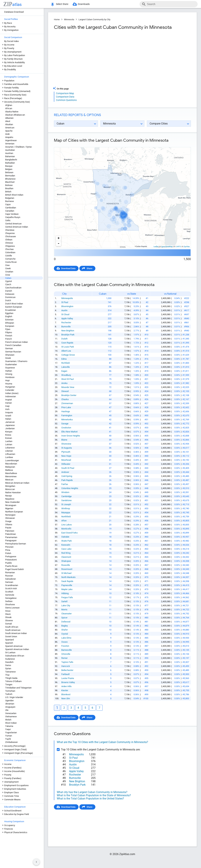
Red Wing (66, 553)
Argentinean (11, 140)
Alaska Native (12, 112)
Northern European (14, 512)
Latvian (9, 444)
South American (13, 630)
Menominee (11, 476)
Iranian (9, 403)
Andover (65, 472)
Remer (64, 658)
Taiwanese (10, 672)
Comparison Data (65, 97)
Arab (7, 134)
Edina (64, 359)
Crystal (65, 634)
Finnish (9, 336)
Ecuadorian (11, 310)
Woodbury (66, 375)
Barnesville (67, 650)
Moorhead (66, 460)
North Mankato (68, 577)
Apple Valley (67, 318)
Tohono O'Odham (13, 681)
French (9, 339)
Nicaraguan (11, 505)
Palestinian (11, 534)
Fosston (65, 646)
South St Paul (68, 468)
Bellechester (67, 670)
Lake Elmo (66, 638)
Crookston (66, 428)
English (9, 316)
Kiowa (8, 435)
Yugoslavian (11, 732)
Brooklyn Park (68, 335)
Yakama (9, 726)
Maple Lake (67, 589)
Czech (8, 284)
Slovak (8, 617)
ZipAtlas (187, 247)
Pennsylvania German (16, 544)
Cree (7, 265)
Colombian (10, 252)
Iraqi (7, 406)
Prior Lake (66, 407)
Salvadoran (11, 579)
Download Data (68, 268)
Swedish (9, 662)
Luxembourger (12, 460)
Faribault (65, 674)
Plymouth (66, 452)
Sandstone (66, 500)
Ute (7, 710)
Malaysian (10, 467)
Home (57, 19)
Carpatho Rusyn (13, 217)
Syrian (8, 668)
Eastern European (14, 307)
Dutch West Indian (14, 304)
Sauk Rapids (67, 581)
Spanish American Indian (17, 649)
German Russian (13, 352)
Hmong (9, 374)
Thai (7, 675)
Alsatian (9, 124)
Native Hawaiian (13, 492)
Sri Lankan (10, 652)
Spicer (64, 618)
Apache (9, 131)
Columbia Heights (70, 488)
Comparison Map (65, 93)
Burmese (10, 201)
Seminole (10, 595)
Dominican (10, 297)
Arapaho (9, 137)
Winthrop (66, 508)
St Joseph (66, 504)
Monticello (66, 529)
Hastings (66, 411)
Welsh (8, 720)
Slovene (9, 620)
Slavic (8, 614)
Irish (7, 409)
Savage (65, 424)
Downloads (84, 4)
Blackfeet (10, 182)
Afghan (9, 105)
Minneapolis (67, 298)
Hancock (66, 666)
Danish (9, 291)
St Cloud (65, 314)
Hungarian (10, 387)
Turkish (9, 694)
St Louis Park (68, 347)
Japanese (10, 425)
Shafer (65, 630)
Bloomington (67, 306)
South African (12, 627)
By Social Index (11, 41)
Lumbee (9, 457)
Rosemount (67, 569)
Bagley (65, 626)
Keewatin (66, 545)
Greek (8, 358)
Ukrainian (10, 704)
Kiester (65, 690)
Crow (8, 275)
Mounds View (68, 387)
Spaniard (9, 640)
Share (89, 268)
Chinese (9, 243)
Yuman (9, 736)
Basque (9, 166)
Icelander (10, 390)
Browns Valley (68, 682)
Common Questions (66, 100)
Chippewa (10, 246)
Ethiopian (10, 323)
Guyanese (10, 368)
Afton (64, 521)
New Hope (66, 456)
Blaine (64, 440)
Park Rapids (67, 480)
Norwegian (10, 515)
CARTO (178, 247)
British (8, 192)
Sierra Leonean (12, 608)
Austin (64, 310)
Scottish (9, 592)
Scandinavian (12, 585)
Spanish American (14, 646)
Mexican (9, 480)
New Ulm (66, 698)
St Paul (65, 302)
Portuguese (11, 556)
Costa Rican (11, 262)
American (10, 128)
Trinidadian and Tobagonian (18, 688)
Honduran (10, 377)
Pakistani (10, 531)
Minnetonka (67, 420)
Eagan (64, 371)
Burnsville (66, 327)
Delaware (10, 294)
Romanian (10, 572)
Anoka (64, 383)
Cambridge (66, 496)
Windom (65, 492)
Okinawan (10, 518)
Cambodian (11, 208)
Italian (8, 419)
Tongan (9, 684)
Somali (9, 624)
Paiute (8, 528)
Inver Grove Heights (71, 436)
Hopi (7, 380)
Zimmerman (67, 403)
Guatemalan (11, 364)
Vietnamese (11, 716)
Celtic (8, 220)
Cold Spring (67, 476)
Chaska (65, 399)
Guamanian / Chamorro (16, 361)
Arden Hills (66, 686)
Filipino (9, 332)
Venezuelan (11, 713)
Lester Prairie (68, 678)
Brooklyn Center (69, 395)
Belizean (9, 172)
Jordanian (10, 428)
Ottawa (9, 524)
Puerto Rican (11, 566)
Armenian (10, 144)
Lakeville (66, 367)
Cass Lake (66, 549)
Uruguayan (10, 707)
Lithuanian (10, 454)
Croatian (9, 272)
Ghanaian (10, 355)
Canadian (10, 211)
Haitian (9, 371)
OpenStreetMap (167, 247)
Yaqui (8, 729)
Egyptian (9, 313)
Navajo (9, 496)
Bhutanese (10, 179)
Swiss (8, 665)
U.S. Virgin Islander (14, 697)
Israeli (8, 416)
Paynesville (67, 585)
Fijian (8, 329)
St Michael (66, 573)
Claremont (66, 557)
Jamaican (10, 422)
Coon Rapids (67, 343)
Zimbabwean (11, 742)
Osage (8, 521)
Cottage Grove (68, 355)
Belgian (9, 169)
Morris (64, 610)
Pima (8, 550)
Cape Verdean (12, 214)
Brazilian (9, 188)
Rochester (66, 322)
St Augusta (67, 448)
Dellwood (66, 622)
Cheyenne (10, 233)
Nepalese (10, 499)
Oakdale (65, 537)
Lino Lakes (67, 525)
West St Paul (67, 379)
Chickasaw (11, 236)
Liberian (9, 451)
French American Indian (17, 342)
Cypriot (9, 281)
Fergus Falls (67, 597)
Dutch (8, 300)
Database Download (14, 12)
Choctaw (9, 249)
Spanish (9, 643)
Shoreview (66, 444)
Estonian (9, 320)
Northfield (66, 517)
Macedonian (11, 464)
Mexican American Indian (17, 483)
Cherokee (10, 230)
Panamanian (11, 537)
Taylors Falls (67, 662)
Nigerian (9, 508)
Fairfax (65, 484)
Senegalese (11, 598)
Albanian (9, 118)
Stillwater (66, 464)
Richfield (65, 363)
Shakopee (66, 561)
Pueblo (9, 563)
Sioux (8, 611)
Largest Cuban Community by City (94, 19)
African (9, 108)
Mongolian (10, 486)
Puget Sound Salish (14, 569)
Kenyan (9, 432)
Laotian (9, 441)
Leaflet (156, 247)
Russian (9, 576)
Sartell (64, 601)
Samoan (9, 582)
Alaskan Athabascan (15, 115)
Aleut (8, 121)
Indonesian (11, 396)
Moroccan (10, 489)
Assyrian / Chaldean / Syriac (19, 147)
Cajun (8, 204)
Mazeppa (66, 512)
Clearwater (66, 614)
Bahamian (10, 156)
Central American (13, 224)
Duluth (64, 339)
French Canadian (13, 345)
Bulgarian (10, 198)
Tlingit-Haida (11, 678)
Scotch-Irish (11, 588)
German (9, 348)
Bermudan (10, 176)
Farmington (67, 415)
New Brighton (68, 331)
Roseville (66, 565)
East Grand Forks (69, 533)
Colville (9, 256)
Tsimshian (10, 691)
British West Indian (14, 195)
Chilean (9, 240)
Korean (9, 438)
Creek (8, 268)
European (10, 326)
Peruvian (9, 547)
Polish (8, 553)
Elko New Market (69, 432)
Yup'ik (8, 739)
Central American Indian (17, 227)
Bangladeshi (11, 160)
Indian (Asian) (12, 393)
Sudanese (10, 659)
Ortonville (66, 654)
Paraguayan (11, 540)
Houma (9, 384)
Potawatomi (11, 560)
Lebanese (10, 448)
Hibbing (65, 593)
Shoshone (10, 604)
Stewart (65, 391)
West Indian (11, 723)
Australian (10, 150)
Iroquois (9, 412)
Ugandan (9, 700)
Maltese (9, 470)
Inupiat (9, 400)
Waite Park (67, 541)
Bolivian (9, 185)
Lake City (66, 605)
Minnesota (69, 19)
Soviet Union (11, 636)
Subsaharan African (15, 656)
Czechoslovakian (13, 288)
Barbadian (10, 163)
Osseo (64, 642)
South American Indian (16, 633)
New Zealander (12, 502)
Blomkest (66, 694)
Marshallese (11, 473)
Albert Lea (66, 351)
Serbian (9, 601)
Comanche (10, 259)
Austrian (9, 153)
